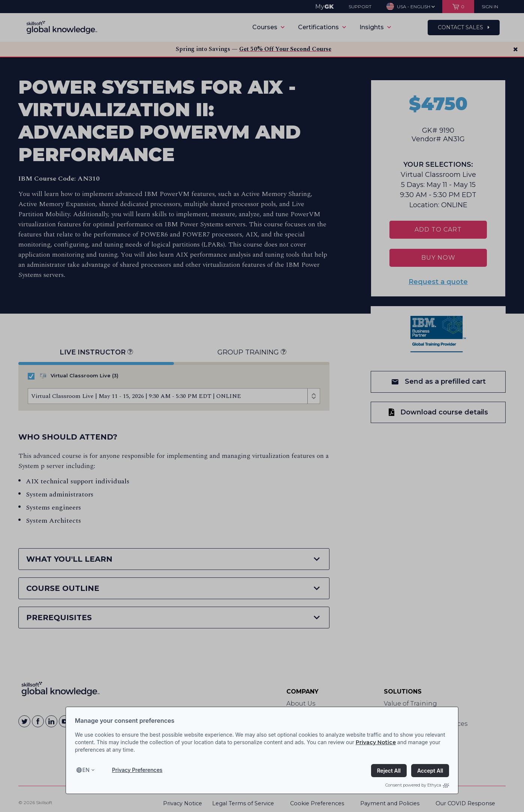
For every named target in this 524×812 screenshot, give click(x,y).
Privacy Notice (376, 742)
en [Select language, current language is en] (86, 770)
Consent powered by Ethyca (417, 785)
